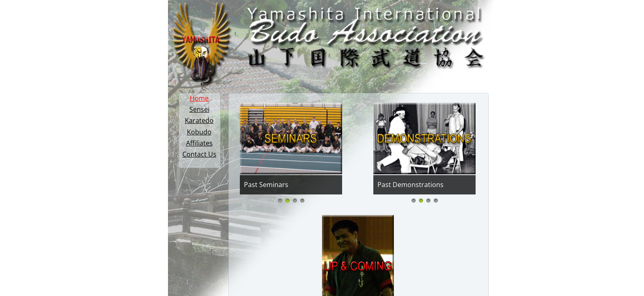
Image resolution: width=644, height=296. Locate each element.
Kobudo (199, 132)
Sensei (199, 109)
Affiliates (199, 143)
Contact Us (199, 154)
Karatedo (199, 120)
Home (199, 98)
